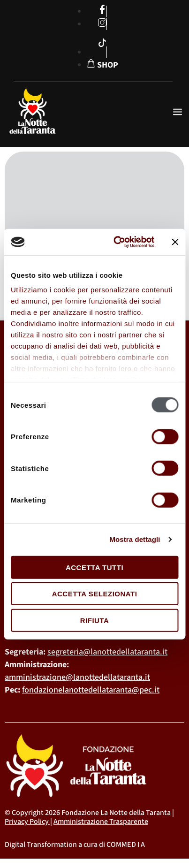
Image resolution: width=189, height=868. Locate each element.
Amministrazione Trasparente (101, 822)
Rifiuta (95, 620)
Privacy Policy (27, 822)
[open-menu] (178, 113)
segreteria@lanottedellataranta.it (107, 652)
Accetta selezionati (95, 594)
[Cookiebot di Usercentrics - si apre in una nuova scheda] (116, 242)
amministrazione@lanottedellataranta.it (77, 677)
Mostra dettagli (135, 539)
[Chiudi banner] (175, 242)
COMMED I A (126, 845)
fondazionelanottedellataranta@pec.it (91, 690)
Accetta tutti (94, 567)
